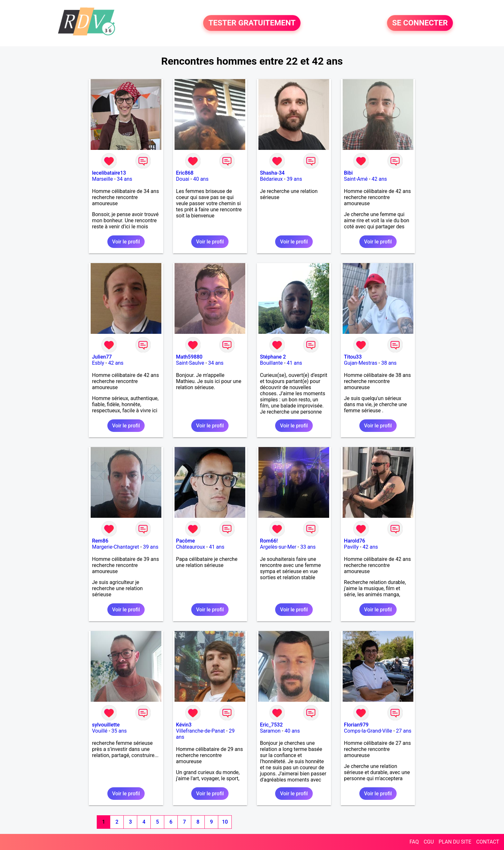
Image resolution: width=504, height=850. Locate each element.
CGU (429, 842)
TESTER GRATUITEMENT (252, 23)
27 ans (404, 731)
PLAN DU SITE (455, 842)
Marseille (102, 179)
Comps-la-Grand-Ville (368, 731)
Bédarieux (271, 179)
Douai (183, 179)
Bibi (348, 173)
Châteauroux (191, 547)
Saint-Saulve (190, 363)
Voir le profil (126, 242)
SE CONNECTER (420, 23)
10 (225, 822)
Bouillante (271, 363)
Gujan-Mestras (361, 363)
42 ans (379, 179)
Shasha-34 (272, 173)
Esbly (98, 363)
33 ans (308, 547)
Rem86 (100, 541)
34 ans (125, 179)
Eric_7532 (271, 725)
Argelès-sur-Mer (278, 547)
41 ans (294, 363)
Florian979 (356, 725)
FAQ (414, 842)
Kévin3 (184, 725)
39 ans (294, 179)
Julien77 (102, 357)
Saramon (270, 731)
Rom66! (269, 541)
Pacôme (186, 541)
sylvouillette (106, 725)
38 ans (389, 363)
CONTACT (488, 842)
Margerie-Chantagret (115, 547)
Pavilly (351, 547)
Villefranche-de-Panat (201, 731)
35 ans (119, 731)
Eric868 (185, 173)
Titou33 (353, 357)
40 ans (201, 179)
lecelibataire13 (109, 173)
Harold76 (355, 541)
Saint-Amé (356, 179)
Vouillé (100, 731)
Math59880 (189, 357)
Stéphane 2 (273, 357)
